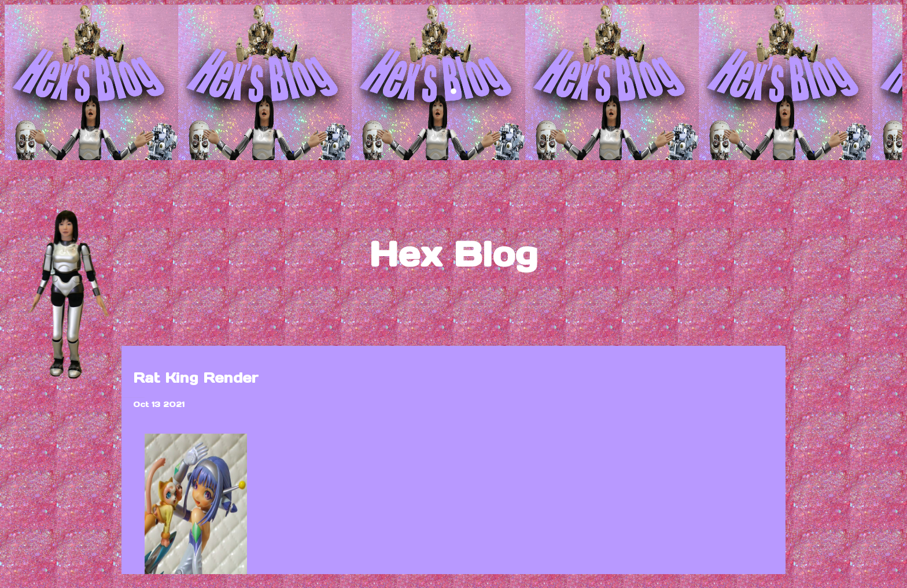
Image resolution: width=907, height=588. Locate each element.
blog (454, 372)
